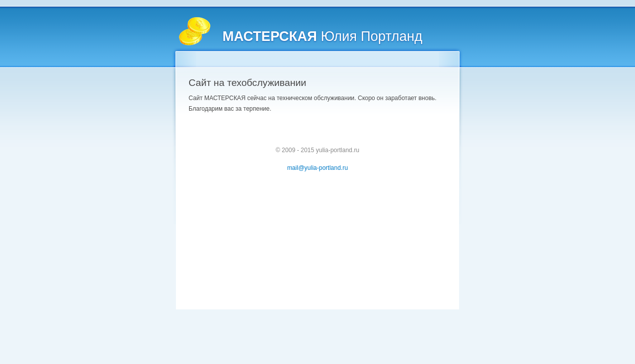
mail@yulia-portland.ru (317, 168)
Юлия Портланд (322, 36)
